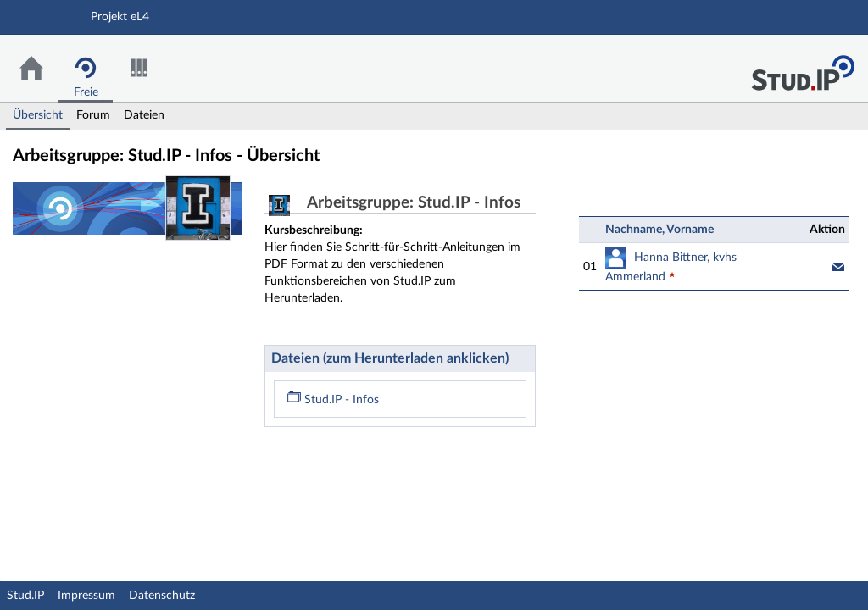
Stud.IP (25, 596)
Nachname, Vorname (659, 230)
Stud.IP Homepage (803, 68)
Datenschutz (162, 596)
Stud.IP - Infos (333, 400)
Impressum (86, 596)
